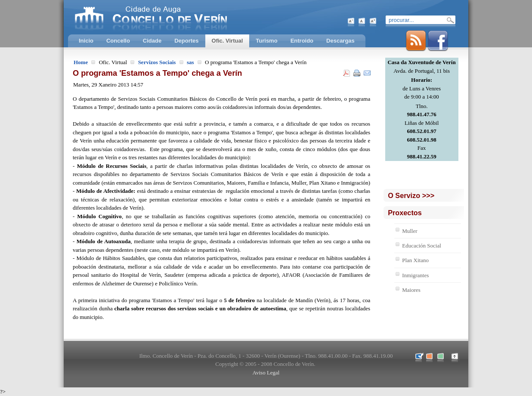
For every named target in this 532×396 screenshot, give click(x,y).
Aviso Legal (266, 373)
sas (190, 62)
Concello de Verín (186, 17)
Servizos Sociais (157, 62)
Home (81, 62)
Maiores (411, 290)
